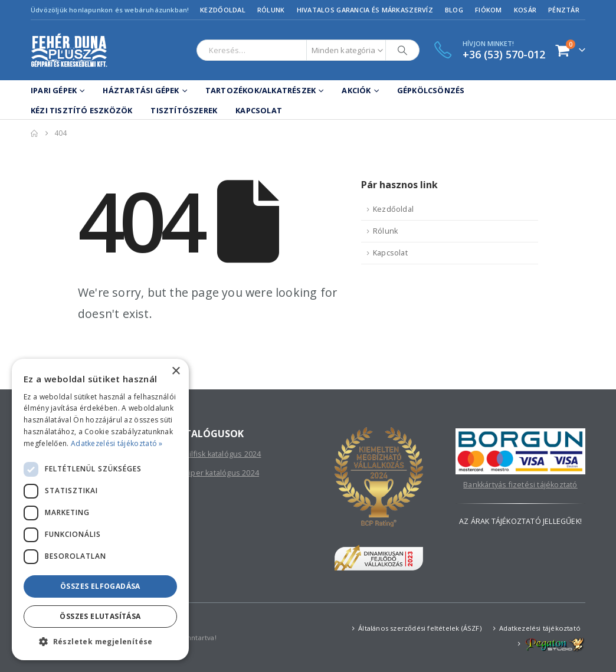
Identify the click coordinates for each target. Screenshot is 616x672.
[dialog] (100, 509)
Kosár (525, 10)
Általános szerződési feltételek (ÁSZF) (420, 628)
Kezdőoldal (223, 10)
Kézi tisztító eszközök (81, 110)
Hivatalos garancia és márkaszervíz (365, 10)
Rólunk (271, 10)
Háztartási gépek (141, 90)
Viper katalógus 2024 (222, 473)
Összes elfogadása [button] (100, 586)
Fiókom (489, 10)
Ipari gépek (54, 90)
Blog (454, 10)
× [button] (176, 371)
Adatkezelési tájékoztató (540, 628)
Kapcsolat (259, 110)
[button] (100, 642)
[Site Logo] (69, 50)
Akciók (356, 90)
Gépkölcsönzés (431, 90)
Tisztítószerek (184, 110)
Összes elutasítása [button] (100, 616)
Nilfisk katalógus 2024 (222, 454)
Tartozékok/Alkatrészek (261, 90)
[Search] (402, 50)
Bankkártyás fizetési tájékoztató (520, 485)
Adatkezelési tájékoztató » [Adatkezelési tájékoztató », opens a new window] (117, 443)
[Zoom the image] (520, 435)
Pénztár (564, 10)
